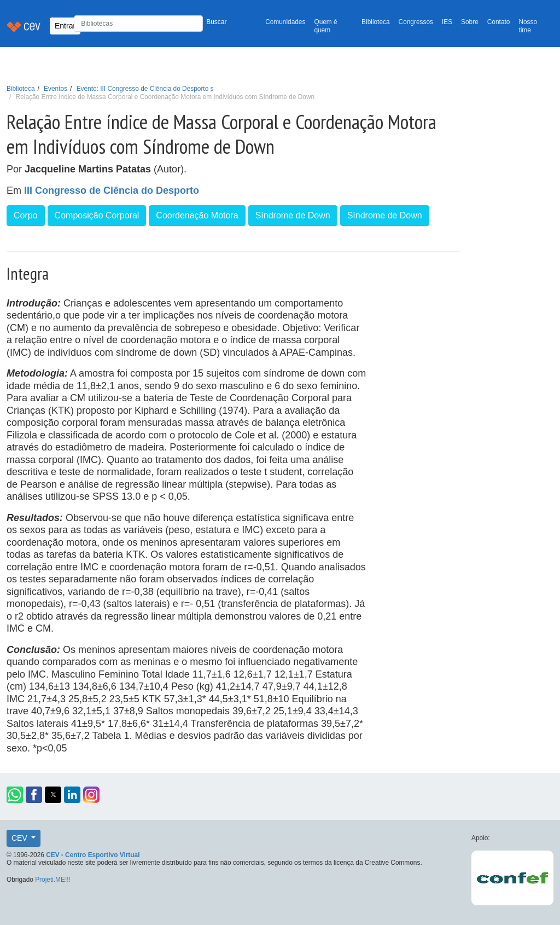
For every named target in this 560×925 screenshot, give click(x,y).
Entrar (65, 26)
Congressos (416, 22)
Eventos (56, 89)
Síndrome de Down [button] (293, 215)
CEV (21, 838)
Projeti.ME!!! (53, 880)
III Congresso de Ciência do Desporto (112, 190)
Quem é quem (325, 26)
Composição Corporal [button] (97, 215)
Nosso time (528, 26)
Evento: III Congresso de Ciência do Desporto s (145, 89)
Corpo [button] (26, 215)
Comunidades (285, 22)
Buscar (216, 22)
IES (447, 22)
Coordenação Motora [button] (197, 215)
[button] (15, 795)
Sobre (470, 22)
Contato (499, 22)
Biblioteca (376, 22)
